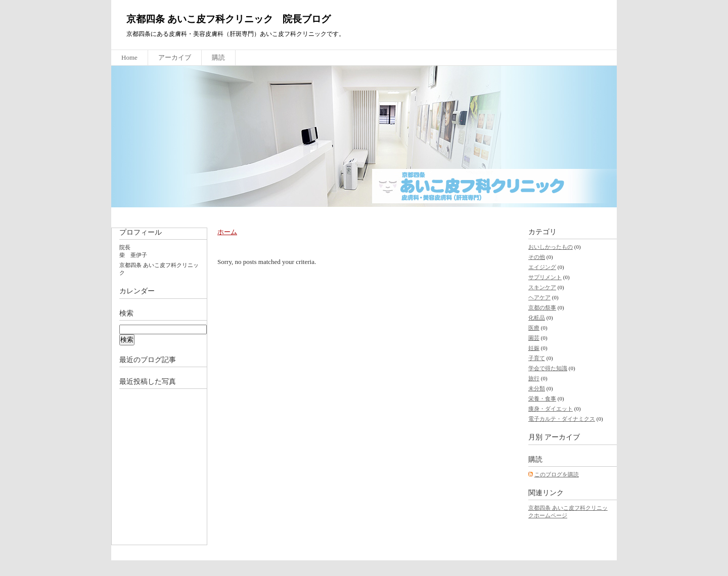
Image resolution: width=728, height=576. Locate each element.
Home (129, 57)
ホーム (227, 232)
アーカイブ (175, 57)
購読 (218, 57)
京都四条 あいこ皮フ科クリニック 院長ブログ (229, 19)
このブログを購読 (557, 474)
